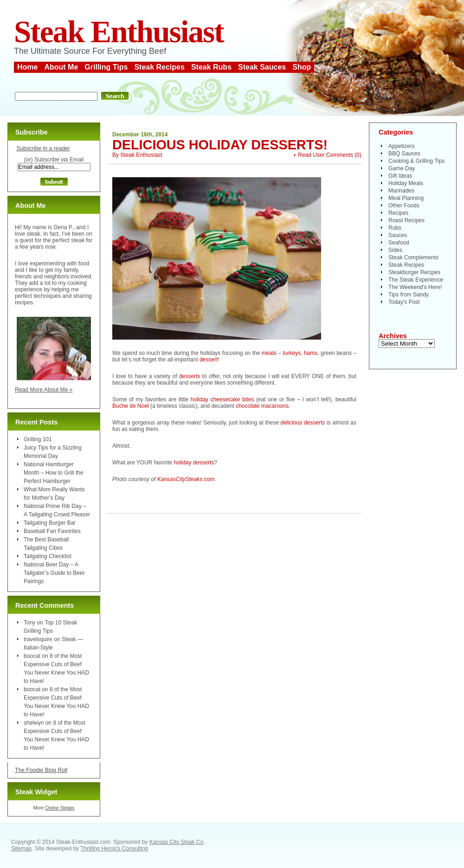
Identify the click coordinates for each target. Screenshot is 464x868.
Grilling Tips (106, 67)
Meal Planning (406, 198)
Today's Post (404, 302)
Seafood (399, 243)
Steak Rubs (211, 67)
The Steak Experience (416, 280)
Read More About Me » (44, 390)
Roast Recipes (406, 220)
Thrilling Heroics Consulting (114, 849)
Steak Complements (413, 257)
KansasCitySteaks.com (186, 479)
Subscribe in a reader (43, 148)
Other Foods (404, 206)
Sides (395, 250)
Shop (302, 67)
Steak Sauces (262, 67)
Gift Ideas (400, 176)
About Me (61, 67)
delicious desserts (303, 423)
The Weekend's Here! (415, 287)
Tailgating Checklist (48, 556)
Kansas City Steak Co (177, 842)
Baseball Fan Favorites (52, 531)
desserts (190, 376)
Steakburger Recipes (414, 272)
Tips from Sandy (409, 295)
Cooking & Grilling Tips (416, 161)
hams (311, 353)
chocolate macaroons (262, 406)
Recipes (398, 213)
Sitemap (21, 849)
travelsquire (38, 639)
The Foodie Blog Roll (41, 770)
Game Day (402, 168)
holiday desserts (194, 463)
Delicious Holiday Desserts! (220, 145)
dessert (209, 360)
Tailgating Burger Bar (50, 523)
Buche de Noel (131, 406)
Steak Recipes (159, 67)
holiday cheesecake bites (222, 399)
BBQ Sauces (404, 154)
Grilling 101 (38, 439)
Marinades (401, 191)
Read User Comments (325, 155)
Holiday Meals (406, 183)
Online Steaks (60, 808)
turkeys (292, 353)
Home (27, 67)
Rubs (395, 228)
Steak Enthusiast (119, 32)
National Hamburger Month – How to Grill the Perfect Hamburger (54, 473)
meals (269, 353)
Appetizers (402, 146)
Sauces (398, 235)
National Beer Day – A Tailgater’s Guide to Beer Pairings (54, 573)
